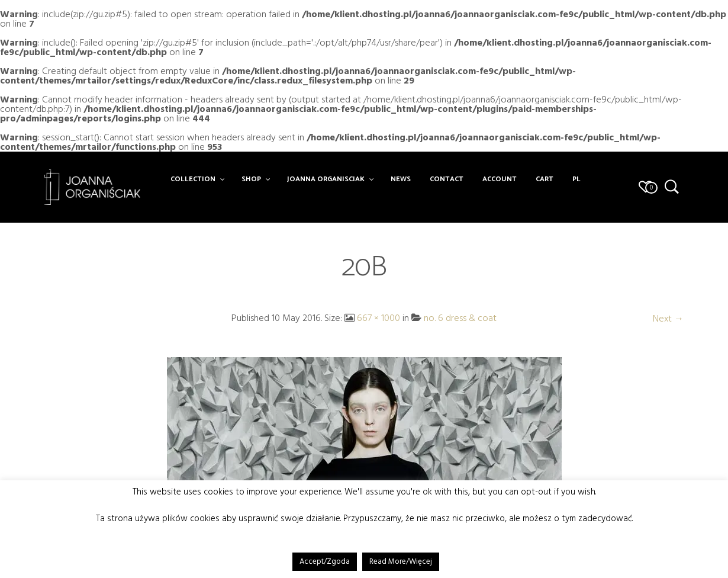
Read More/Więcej (401, 561)
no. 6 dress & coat (460, 318)
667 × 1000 (379, 318)
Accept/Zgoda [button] (325, 561)
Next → (668, 319)
